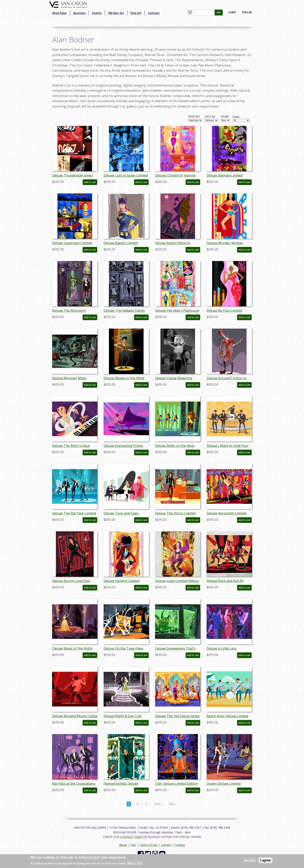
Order (225, 116)
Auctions (79, 13)
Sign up (247, 12)
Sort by (210, 116)
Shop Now (59, 13)
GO (219, 12)
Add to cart (90, 182)
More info (135, 863)
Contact (154, 13)
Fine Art (136, 13)
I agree (265, 860)
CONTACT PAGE (131, 837)
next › (158, 804)
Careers (166, 845)
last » (172, 804)
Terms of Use (148, 845)
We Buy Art (116, 13)
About (123, 845)
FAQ (133, 845)
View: (236, 117)
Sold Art (194, 116)
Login (232, 12)
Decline (250, 860)
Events (97, 13)
